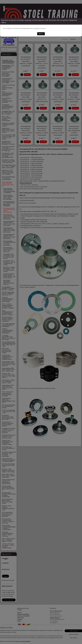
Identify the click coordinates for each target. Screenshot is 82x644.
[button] (41, 34)
